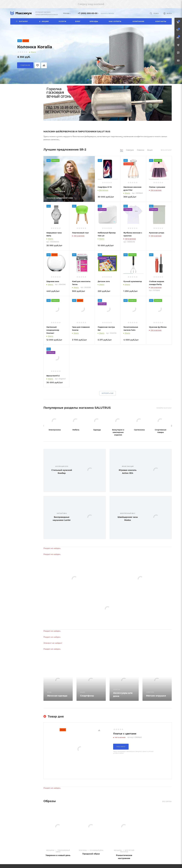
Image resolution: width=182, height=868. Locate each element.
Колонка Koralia (35, 47)
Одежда (97, 430)
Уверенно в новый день (58, 855)
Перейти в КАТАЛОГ (164, 408)
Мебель (76, 430)
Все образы (167, 801)
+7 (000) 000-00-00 (88, 13)
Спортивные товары (161, 431)
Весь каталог (166, 150)
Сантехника (139, 430)
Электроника (55, 430)
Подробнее (25, 65)
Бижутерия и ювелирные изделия (118, 432)
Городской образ (91, 854)
